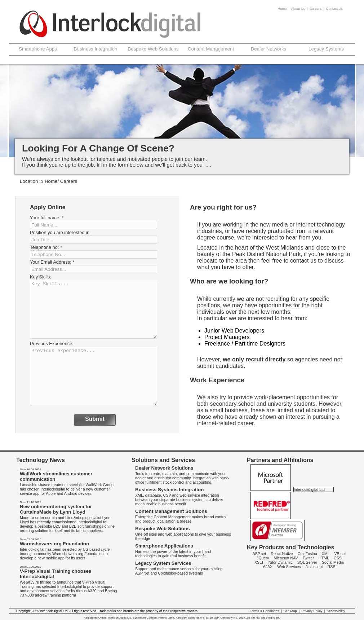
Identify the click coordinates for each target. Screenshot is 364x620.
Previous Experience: (52, 344)
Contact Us (334, 9)
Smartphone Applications (164, 546)
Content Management (211, 49)
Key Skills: (41, 277)
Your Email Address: (52, 262)
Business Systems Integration (169, 490)
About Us (298, 9)
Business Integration (96, 49)
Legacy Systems (326, 49)
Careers (316, 9)
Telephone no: (46, 247)
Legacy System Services (163, 563)
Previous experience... (94, 376)
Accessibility (336, 611)
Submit (95, 419)
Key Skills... (94, 309)
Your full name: (47, 218)
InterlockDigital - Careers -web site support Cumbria (110, 29)
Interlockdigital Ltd (309, 489)
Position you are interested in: (60, 232)
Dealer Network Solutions (164, 468)
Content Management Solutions (171, 511)
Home (282, 9)
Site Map (290, 611)
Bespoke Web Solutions (153, 49)
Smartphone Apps (38, 49)
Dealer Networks (269, 49)
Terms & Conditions (264, 611)
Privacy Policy (312, 611)
